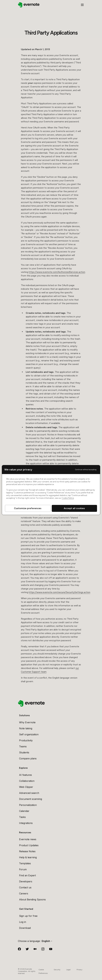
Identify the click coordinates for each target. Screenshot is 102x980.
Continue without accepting (86, 470)
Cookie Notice (68, 498)
